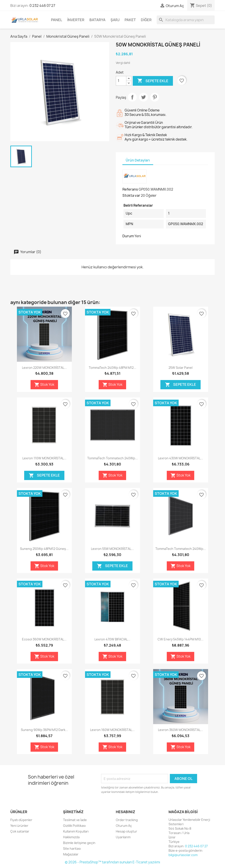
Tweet (143, 97)
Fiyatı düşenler (21, 820)
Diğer (146, 20)
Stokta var (131, 195)
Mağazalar (71, 854)
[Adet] (121, 81)
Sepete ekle (153, 81)
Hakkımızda (71, 837)
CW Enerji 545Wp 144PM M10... (181, 639)
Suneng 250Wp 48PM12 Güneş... (44, 549)
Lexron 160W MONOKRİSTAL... (112, 730)
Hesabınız (125, 812)
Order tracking (127, 820)
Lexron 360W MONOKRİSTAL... (181, 730)
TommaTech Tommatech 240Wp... (112, 458)
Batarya (97, 20)
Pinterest (155, 97)
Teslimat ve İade (75, 820)
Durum (128, 236)
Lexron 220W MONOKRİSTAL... (44, 368)
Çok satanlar (20, 831)
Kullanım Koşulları (76, 831)
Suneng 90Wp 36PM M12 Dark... (44, 730)
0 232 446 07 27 (42, 6)
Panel (57, 20)
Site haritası (72, 849)
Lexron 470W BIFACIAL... (112, 639)
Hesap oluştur (126, 831)
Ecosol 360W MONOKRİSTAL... (44, 639)
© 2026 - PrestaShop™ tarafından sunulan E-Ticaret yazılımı (112, 862)
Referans (130, 189)
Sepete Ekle (181, 385)
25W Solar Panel (181, 368)
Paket (130, 20)
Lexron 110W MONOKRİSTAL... (44, 458)
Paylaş (132, 97)
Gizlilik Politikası (74, 826)
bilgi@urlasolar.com (183, 855)
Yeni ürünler (19, 826)
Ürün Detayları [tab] (138, 160)
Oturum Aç (124, 826)
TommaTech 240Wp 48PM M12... (112, 368)
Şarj (115, 20)
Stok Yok (44, 385)
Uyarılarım (123, 837)
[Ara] (186, 20)
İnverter (76, 20)
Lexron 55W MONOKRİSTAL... (112, 549)
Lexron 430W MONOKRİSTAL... (181, 458)
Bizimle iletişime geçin (79, 843)
